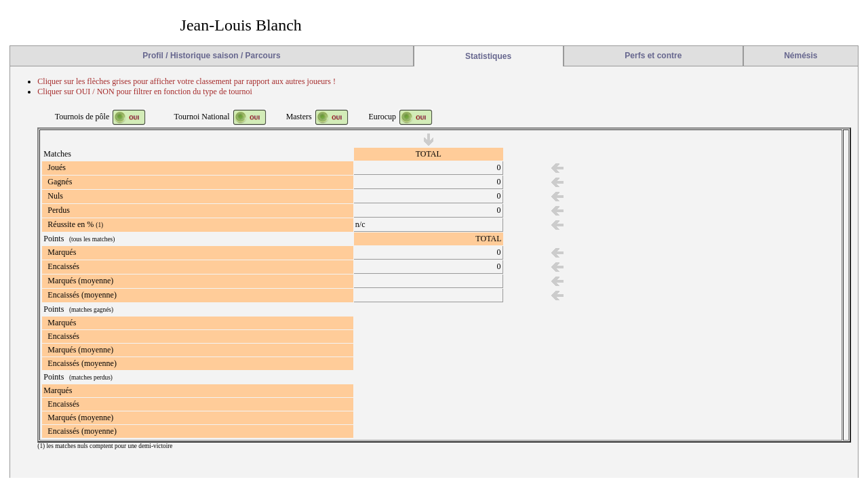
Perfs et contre (653, 56)
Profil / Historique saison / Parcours (211, 56)
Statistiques (488, 56)
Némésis (801, 56)
